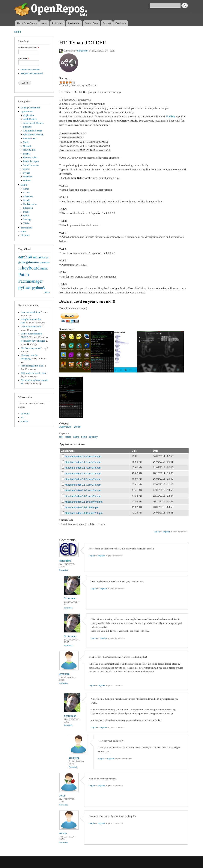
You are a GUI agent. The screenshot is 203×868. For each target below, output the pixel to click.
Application (29, 115)
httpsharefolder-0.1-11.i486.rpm (82, 507)
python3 (39, 288)
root (61, 437)
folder (68, 437)
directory (93, 437)
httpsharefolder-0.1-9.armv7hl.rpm (83, 496)
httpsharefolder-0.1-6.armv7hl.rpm (83, 479)
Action (26, 193)
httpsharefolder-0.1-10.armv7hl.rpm (84, 502)
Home (18, 32)
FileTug (171, 116)
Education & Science (33, 134)
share (76, 437)
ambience (39, 257)
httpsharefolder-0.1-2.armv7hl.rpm (83, 456)
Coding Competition (30, 108)
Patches (27, 154)
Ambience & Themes (33, 123)
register (166, 532)
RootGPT (25, 414)
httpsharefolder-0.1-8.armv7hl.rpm (83, 490)
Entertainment (30, 138)
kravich (24, 421)
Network (27, 146)
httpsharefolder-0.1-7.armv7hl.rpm (83, 485)
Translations (27, 228)
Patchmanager (31, 281)
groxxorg (65, 674)
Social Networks (31, 165)
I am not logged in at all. (32, 366)
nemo (84, 437)
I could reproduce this (31, 327)
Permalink (64, 570)
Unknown (28, 177)
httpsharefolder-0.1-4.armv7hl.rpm (83, 468)
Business (27, 127)
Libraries (25, 235)
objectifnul (66, 561)
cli (47, 258)
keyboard (31, 268)
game (22, 262)
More (47, 292)
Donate (107, 23)
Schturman (83, 51)
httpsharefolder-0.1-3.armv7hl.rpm (83, 462)
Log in (157, 532)
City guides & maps (33, 131)
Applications (27, 112)
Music (26, 142)
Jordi (62, 796)
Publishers (58, 23)
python (25, 287)
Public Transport (31, 161)
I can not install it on (30, 312)
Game (26, 189)
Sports (26, 169)
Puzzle (26, 212)
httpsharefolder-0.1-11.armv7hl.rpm (84, 513)
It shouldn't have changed (33, 341)
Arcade (27, 200)
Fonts (23, 231)
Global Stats (92, 23)
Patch (24, 275)
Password (24, 58)
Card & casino (30, 204)
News (45, 23)
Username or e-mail (29, 48)
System (27, 173)
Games (24, 185)
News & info (29, 150)
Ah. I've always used (31, 348)
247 (22, 417)
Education (28, 208)
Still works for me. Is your (33, 373)
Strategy (27, 219)
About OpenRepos (27, 23)
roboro (63, 833)
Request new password (32, 73)
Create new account (30, 70)
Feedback (121, 23)
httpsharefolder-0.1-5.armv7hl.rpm (83, 474)
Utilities (27, 181)
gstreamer (33, 262)
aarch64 (25, 257)
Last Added (74, 23)
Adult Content (30, 119)
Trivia (26, 223)
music (44, 268)
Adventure (28, 196)
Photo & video (30, 157)
